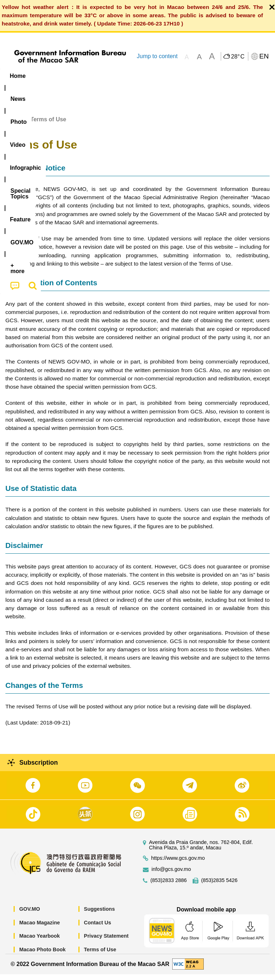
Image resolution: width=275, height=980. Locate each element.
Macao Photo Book (43, 955)
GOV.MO (30, 915)
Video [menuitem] (107, 76)
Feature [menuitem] (238, 76)
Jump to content (157, 56)
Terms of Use (100, 955)
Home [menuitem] (18, 76)
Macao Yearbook (40, 942)
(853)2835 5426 (219, 886)
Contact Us (97, 928)
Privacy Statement (106, 942)
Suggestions (99, 915)
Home (13, 125)
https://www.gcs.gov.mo (178, 864)
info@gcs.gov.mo (171, 875)
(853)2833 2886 (169, 886)
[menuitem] (46, 76)
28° (238, 57)
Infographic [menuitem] (145, 76)
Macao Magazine (40, 928)
